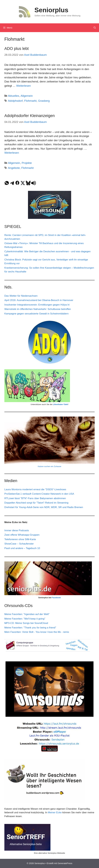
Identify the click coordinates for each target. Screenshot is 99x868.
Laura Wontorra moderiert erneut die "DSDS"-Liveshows (35, 489)
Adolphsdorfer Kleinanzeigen (30, 116)
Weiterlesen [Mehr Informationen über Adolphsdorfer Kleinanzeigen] (12, 153)
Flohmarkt (30, 101)
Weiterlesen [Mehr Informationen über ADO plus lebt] (23, 86)
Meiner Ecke (55, 812)
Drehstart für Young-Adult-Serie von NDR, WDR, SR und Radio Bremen (44, 507)
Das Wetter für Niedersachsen (21, 296)
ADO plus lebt (17, 49)
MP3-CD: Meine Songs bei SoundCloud (26, 623)
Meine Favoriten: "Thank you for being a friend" (30, 628)
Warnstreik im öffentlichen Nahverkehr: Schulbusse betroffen (38, 309)
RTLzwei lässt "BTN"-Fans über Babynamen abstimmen (35, 498)
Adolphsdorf (15, 101)
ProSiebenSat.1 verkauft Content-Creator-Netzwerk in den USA (39, 494)
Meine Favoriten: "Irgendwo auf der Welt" (27, 614)
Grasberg (44, 101)
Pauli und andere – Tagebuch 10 (22, 548)
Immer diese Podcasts (17, 530)
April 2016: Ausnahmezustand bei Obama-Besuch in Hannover (39, 300)
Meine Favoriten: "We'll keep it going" (25, 619)
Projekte (27, 163)
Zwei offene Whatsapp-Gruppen (22, 535)
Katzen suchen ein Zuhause (49, 466)
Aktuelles (13, 96)
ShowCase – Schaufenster (19, 544)
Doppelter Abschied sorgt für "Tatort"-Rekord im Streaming (36, 503)
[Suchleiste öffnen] (95, 28)
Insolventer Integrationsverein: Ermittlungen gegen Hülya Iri (37, 305)
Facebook (56, 598)
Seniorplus (51, 10)
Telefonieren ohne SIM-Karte (20, 539)
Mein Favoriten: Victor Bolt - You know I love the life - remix (37, 632)
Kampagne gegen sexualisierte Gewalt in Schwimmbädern (36, 314)
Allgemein (27, 96)
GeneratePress (65, 863)
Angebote (14, 168)
